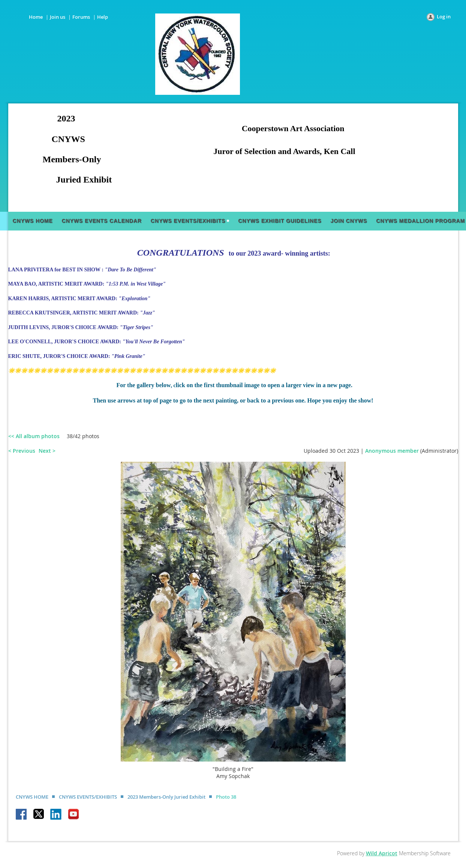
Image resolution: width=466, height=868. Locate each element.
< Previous (22, 451)
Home (36, 17)
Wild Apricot (382, 853)
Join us (58, 17)
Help (103, 17)
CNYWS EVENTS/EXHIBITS (88, 797)
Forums (81, 17)
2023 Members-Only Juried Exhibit (166, 797)
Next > (47, 451)
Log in (444, 16)
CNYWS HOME (32, 797)
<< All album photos (34, 436)
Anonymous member (392, 451)
